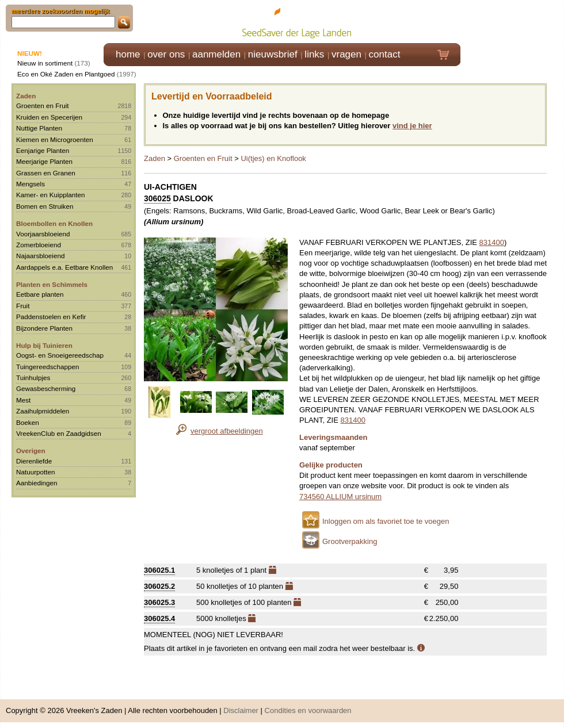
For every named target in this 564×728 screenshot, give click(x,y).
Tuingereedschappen (47, 367)
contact (385, 54)
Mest (23, 400)
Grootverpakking (350, 541)
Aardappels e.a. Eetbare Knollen (64, 267)
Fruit (23, 306)
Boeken (28, 422)
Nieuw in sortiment (45, 63)
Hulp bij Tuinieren (44, 345)
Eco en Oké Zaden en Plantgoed (66, 74)
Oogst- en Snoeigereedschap (60, 355)
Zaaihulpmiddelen (43, 411)
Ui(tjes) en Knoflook (273, 158)
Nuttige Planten (39, 128)
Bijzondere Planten (44, 328)
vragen (346, 54)
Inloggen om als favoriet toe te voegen (386, 521)
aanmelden (216, 54)
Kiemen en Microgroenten (55, 139)
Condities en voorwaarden (308, 710)
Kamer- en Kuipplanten (51, 195)
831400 (492, 242)
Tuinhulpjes (33, 378)
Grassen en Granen (46, 173)
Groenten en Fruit (43, 106)
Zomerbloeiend (39, 245)
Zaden (26, 96)
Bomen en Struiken (45, 206)
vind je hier (412, 126)
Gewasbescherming (46, 388)
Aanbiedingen (37, 483)
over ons (166, 54)
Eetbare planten (40, 294)
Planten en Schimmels (52, 284)
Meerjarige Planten (44, 161)
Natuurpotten (36, 472)
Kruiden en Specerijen (49, 117)
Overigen (31, 451)
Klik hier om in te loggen (512, 21)
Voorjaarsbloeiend (43, 234)
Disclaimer (241, 710)
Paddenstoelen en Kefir (51, 317)
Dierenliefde (34, 461)
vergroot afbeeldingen (227, 431)
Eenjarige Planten (43, 150)
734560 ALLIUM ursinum (340, 497)
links (314, 54)
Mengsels (31, 184)
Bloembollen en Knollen (54, 223)
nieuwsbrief (273, 54)
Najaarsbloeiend (40, 256)
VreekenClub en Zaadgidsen (59, 433)
